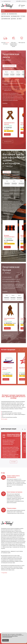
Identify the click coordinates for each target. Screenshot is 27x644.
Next (25, 429)
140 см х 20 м (16, 178)
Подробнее (5, 103)
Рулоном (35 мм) (8, 69)
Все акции (14, 462)
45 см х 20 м (16, 175)
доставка (7, 43)
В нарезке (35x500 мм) (9, 66)
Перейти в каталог (8, 142)
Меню (3, 11)
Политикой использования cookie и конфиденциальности (10, 637)
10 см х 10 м (7, 172)
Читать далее (4, 419)
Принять (5, 640)
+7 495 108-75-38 (6, 1)
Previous (22, 429)
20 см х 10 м (16, 172)
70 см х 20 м (7, 178)
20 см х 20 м (7, 175)
